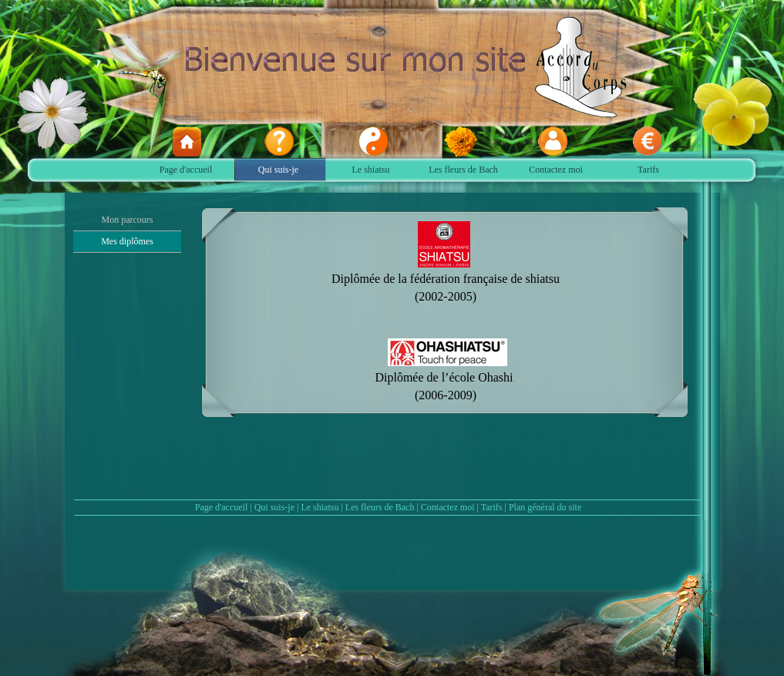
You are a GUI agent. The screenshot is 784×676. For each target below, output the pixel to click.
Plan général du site (545, 507)
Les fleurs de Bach (380, 507)
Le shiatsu (320, 507)
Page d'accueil (221, 507)
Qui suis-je (274, 507)
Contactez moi (448, 507)
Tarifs (492, 507)
